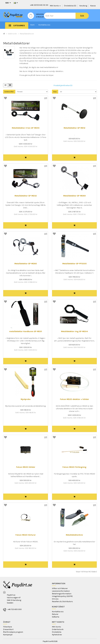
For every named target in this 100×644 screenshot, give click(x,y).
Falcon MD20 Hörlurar (26, 535)
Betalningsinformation (62, 594)
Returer (55, 614)
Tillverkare (7, 627)
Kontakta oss (44, 25)
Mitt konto (56, 627)
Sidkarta (56, 617)
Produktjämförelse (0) (63, 85)
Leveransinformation (61, 591)
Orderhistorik (58, 629)
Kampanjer (8, 635)
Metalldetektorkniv (74, 535)
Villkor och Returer (60, 588)
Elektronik (12, 34)
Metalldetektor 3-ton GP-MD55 (26, 128)
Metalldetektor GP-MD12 (74, 128)
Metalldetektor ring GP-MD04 (74, 331)
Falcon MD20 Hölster (26, 467)
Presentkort (8, 629)
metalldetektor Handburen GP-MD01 (26, 331)
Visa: (55, 92)
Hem (32, 25)
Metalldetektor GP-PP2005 (74, 264)
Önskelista (57, 632)
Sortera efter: (9, 92)
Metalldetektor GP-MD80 (26, 264)
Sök (82, 16)
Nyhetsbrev (57, 635)
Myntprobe (26, 399)
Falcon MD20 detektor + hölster (74, 399)
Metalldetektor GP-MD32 (26, 196)
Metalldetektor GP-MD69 (74, 196)
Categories (19, 26)
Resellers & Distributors (62, 602)
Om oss (55, 599)
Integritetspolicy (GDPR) (62, 596)
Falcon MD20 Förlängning (74, 467)
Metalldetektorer (27, 34)
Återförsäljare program (13, 632)
